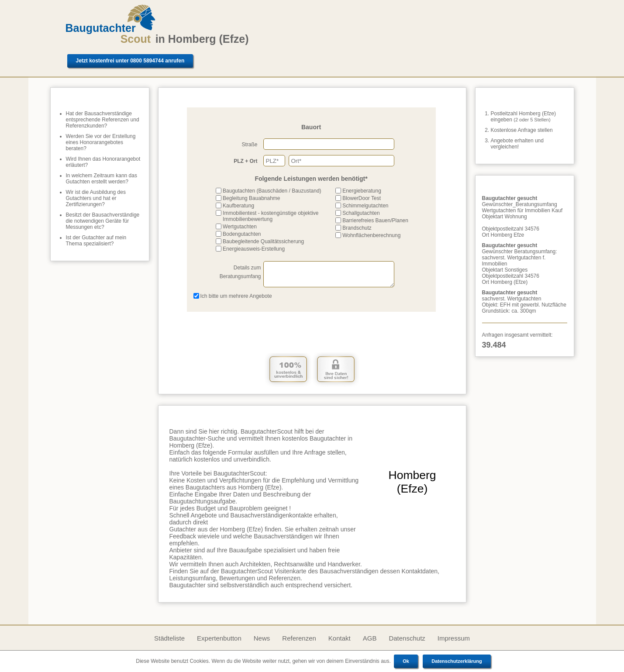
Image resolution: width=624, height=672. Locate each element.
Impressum (454, 638)
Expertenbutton (219, 638)
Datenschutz (407, 638)
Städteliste (169, 638)
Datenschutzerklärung (457, 661)
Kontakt (340, 638)
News (262, 638)
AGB (370, 638)
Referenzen (299, 638)
